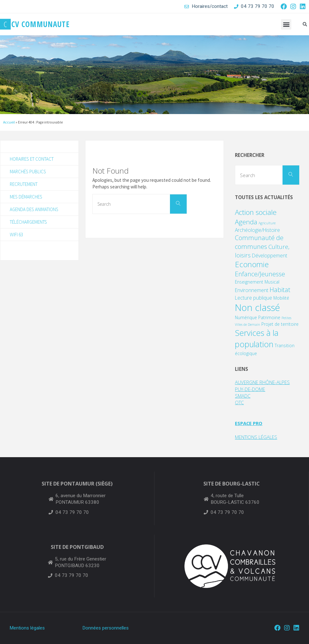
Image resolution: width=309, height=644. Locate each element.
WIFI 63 (16, 236)
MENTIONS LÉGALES (256, 437)
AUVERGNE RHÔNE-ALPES (262, 382)
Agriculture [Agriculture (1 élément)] (267, 223)
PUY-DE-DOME (250, 389)
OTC (240, 402)
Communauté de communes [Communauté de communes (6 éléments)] (259, 242)
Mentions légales (27, 628)
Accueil (9, 122)
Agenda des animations (35, 210)
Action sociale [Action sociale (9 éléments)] (256, 212)
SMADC (243, 396)
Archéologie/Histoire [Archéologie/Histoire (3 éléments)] (257, 230)
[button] (286, 24)
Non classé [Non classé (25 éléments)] (257, 308)
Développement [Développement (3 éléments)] (270, 256)
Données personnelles (105, 628)
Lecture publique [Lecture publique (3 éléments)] (254, 298)
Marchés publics (28, 172)
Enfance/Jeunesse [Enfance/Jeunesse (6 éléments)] (260, 274)
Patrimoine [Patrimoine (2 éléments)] (269, 317)
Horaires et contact (33, 159)
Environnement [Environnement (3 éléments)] (252, 290)
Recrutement (24, 184)
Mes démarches (26, 197)
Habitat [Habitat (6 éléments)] (280, 290)
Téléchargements (29, 223)
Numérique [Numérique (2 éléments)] (246, 317)
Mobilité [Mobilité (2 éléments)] (281, 298)
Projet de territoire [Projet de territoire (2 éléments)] (280, 324)
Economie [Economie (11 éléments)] (252, 264)
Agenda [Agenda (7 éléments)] (246, 222)
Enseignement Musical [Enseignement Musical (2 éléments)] (257, 282)
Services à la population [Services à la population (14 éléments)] (257, 338)
